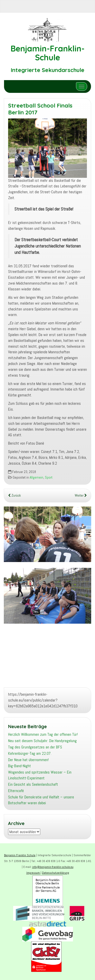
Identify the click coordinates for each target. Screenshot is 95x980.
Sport (49, 477)
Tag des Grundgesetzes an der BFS (35, 747)
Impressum (33, 873)
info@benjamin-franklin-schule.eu (53, 867)
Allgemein (36, 477)
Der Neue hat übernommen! (28, 760)
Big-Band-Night (20, 766)
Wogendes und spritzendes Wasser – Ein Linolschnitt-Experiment (40, 775)
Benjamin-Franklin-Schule (48, 53)
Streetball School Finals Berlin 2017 (40, 109)
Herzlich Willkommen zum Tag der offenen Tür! (43, 734)
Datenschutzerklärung (55, 873)
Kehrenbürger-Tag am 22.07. (30, 753)
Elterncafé (16, 791)
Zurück (14, 495)
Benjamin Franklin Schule (20, 855)
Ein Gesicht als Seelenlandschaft (33, 784)
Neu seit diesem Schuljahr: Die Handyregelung (42, 741)
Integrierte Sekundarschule (48, 70)
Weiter (81, 495)
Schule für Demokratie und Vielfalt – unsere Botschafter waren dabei (41, 800)
